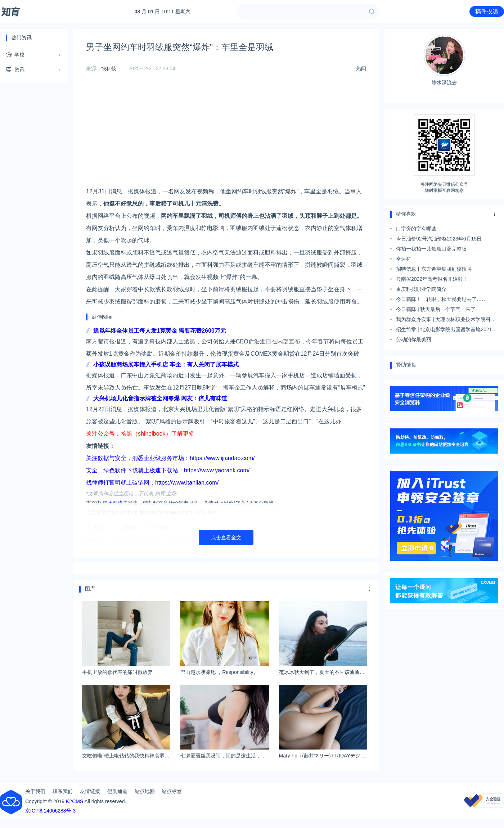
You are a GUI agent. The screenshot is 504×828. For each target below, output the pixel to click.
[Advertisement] (226, 135)
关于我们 (35, 791)
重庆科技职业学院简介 (421, 289)
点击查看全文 (226, 537)
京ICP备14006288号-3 (50, 811)
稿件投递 (487, 11)
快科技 (109, 68)
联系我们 (63, 791)
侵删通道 (117, 791)
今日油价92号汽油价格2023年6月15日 (439, 239)
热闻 (361, 68)
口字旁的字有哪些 (416, 229)
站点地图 (145, 791)
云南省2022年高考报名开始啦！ (432, 279)
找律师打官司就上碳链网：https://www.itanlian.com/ (152, 483)
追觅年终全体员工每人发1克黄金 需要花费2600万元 (160, 331)
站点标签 (172, 791)
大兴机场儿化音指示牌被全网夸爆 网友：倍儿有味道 (160, 398)
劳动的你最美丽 (414, 339)
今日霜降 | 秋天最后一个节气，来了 (436, 309)
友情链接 (90, 791)
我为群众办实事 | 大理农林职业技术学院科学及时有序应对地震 (446, 320)
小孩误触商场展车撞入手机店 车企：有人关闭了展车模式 (166, 364)
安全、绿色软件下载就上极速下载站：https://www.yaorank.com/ (168, 470)
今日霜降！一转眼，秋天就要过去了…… (441, 299)
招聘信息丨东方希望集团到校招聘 (434, 269)
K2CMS (75, 801)
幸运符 (404, 259)
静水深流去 (444, 60)
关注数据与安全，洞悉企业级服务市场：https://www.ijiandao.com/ (170, 458)
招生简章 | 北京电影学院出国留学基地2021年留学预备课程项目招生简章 (447, 330)
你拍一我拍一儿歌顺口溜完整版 (431, 249)
